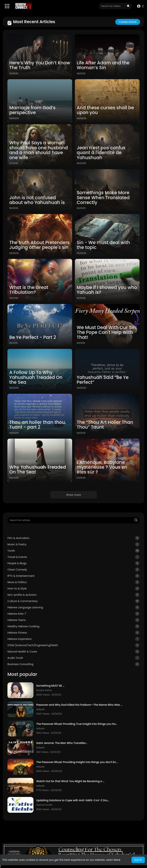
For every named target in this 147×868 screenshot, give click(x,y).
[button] (140, 6)
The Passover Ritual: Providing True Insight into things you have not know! (77, 724)
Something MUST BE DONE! (51, 686)
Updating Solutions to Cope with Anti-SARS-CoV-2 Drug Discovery (73, 800)
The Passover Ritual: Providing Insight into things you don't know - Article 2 (77, 762)
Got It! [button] (138, 860)
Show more (73, 495)
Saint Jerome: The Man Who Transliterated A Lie (63, 743)
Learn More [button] (113, 860)
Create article (128, 22)
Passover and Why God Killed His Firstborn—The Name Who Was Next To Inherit (80, 705)
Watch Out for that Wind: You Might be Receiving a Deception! (71, 781)
